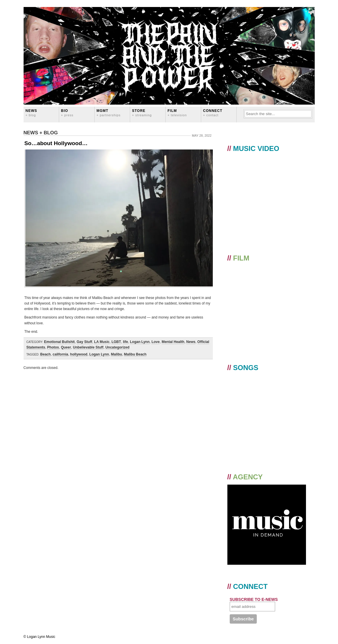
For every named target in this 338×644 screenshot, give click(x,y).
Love (155, 342)
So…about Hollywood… (56, 143)
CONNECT (213, 113)
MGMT (109, 113)
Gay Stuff (84, 342)
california (60, 354)
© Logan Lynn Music (39, 637)
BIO (67, 113)
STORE (142, 113)
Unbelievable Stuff (88, 347)
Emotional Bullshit (59, 342)
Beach (45, 354)
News (31, 113)
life (125, 342)
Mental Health (173, 342)
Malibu (116, 354)
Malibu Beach (135, 354)
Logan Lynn (140, 342)
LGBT (116, 342)
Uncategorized (117, 347)
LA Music (102, 342)
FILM (177, 113)
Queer (66, 347)
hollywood (79, 354)
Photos (53, 347)
